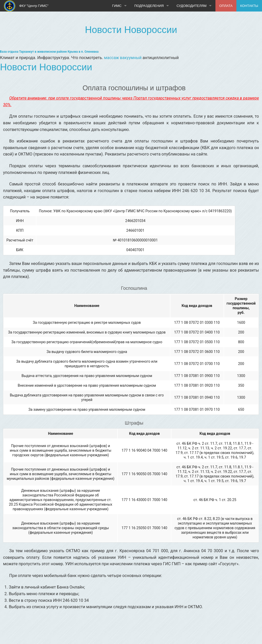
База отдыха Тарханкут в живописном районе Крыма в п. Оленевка (49, 52)
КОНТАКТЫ (249, 6)
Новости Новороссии (131, 30)
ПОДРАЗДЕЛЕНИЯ (149, 6)
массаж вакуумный (123, 58)
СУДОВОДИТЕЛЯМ (192, 6)
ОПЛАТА (226, 6)
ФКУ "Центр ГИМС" (26, 6)
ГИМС (117, 6)
